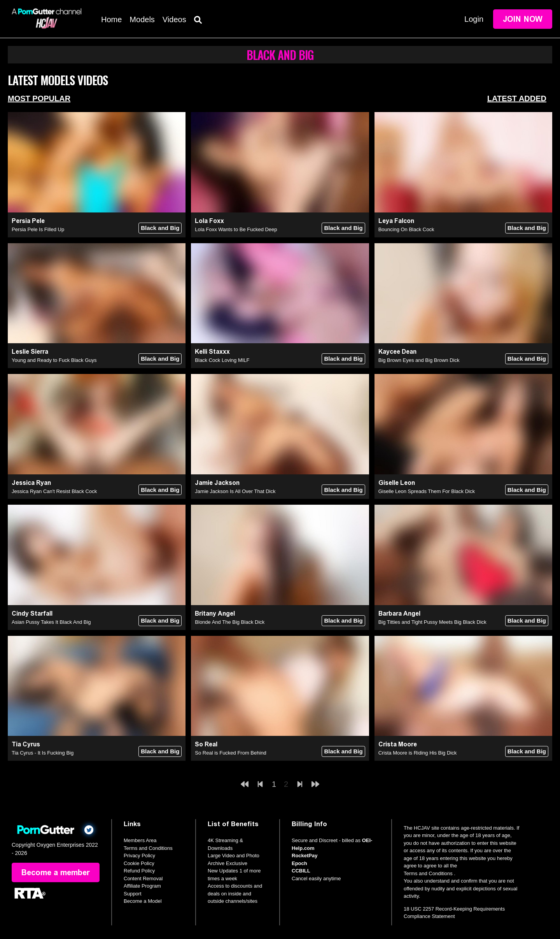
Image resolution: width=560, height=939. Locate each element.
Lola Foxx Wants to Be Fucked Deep (236, 229)
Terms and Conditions (148, 848)
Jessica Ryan (31, 483)
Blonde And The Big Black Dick (230, 622)
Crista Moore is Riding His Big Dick (418, 753)
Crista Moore (398, 744)
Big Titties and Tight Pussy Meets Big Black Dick (432, 622)
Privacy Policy (139, 856)
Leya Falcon (396, 221)
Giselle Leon (397, 483)
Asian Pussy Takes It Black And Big (51, 622)
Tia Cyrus (26, 744)
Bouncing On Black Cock (406, 229)
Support (133, 894)
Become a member (56, 872)
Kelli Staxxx (212, 352)
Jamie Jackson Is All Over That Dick (235, 491)
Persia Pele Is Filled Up (38, 229)
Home (111, 19)
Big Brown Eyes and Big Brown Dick (419, 360)
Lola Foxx (209, 221)
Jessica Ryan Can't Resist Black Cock (54, 491)
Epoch (299, 863)
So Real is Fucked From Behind (231, 753)
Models (142, 19)
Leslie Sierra (30, 352)
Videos (174, 19)
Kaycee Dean (397, 352)
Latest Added (517, 98)
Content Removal (143, 878)
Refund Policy (139, 871)
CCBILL (301, 871)
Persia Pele (28, 221)
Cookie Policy (139, 863)
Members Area (140, 840)
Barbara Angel (399, 613)
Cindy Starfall (32, 613)
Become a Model (143, 901)
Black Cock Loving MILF (222, 360)
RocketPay (304, 856)
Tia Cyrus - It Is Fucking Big (43, 753)
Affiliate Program (142, 886)
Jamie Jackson (217, 483)
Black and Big (160, 228)
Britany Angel (215, 613)
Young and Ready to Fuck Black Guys (54, 360)
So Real (206, 744)
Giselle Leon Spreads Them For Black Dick (427, 491)
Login (474, 19)
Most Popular (39, 98)
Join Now (523, 19)
